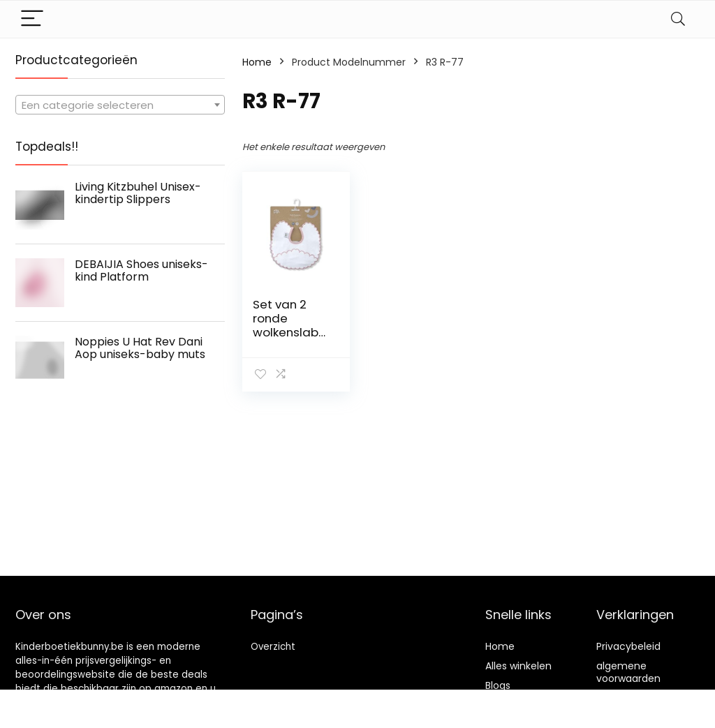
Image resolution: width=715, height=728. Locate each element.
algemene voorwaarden (628, 672)
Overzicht (273, 647)
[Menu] (32, 19)
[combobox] (120, 105)
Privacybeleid (628, 646)
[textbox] (120, 105)
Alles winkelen (518, 666)
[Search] (678, 19)
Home (257, 62)
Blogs (498, 685)
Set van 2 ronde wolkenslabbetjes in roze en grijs (289, 332)
